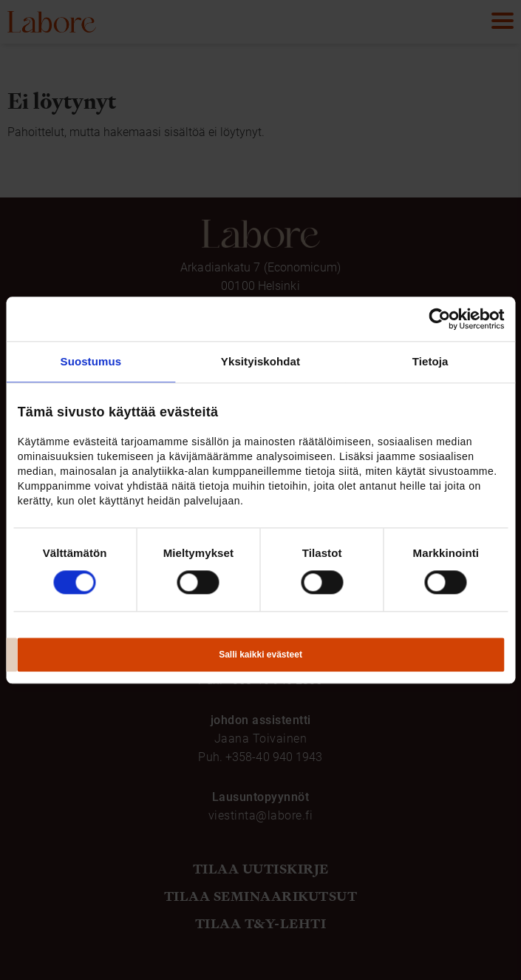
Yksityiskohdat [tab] (260, 361)
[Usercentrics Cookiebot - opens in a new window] (439, 319)
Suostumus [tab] (91, 361)
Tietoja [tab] (430, 361)
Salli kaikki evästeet (260, 655)
